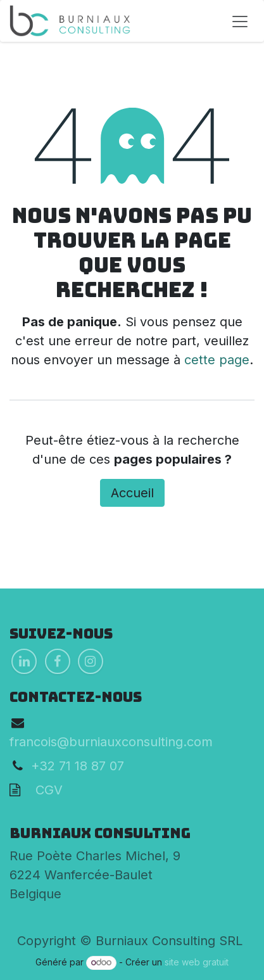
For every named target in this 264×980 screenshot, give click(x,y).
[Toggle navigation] (240, 21)
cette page (217, 360)
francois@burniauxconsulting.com (111, 742)
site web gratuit (197, 962)
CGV (41, 790)
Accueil (132, 493)
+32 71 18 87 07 (78, 766)
